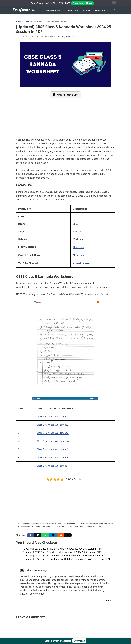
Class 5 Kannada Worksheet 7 (53, 466)
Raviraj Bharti (65, 37)
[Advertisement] (66, 119)
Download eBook (82, 3)
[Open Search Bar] (115, 10)
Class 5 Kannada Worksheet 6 (53, 457)
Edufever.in (103, 10)
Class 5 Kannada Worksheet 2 (53, 425)
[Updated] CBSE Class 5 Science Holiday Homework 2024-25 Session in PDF (63, 556)
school (20, 21)
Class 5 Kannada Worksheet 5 (53, 449)
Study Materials (55, 10)
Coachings (73, 10)
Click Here (78, 247)
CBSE (27, 21)
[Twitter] (38, 535)
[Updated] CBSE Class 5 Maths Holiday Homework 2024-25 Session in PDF (63, 549)
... (108, 598)
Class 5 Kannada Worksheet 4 (53, 441)
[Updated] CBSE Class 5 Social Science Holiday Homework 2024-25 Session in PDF (67, 559)
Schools (87, 10)
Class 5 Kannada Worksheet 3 (53, 433)
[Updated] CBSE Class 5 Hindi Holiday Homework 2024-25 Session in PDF (62, 552)
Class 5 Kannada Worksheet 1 (53, 416)
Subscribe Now (81, 263)
